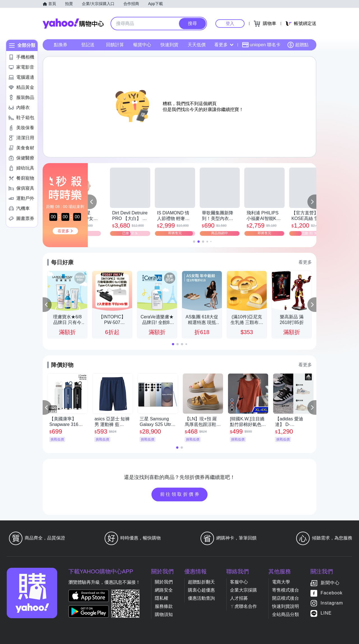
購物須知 (164, 614)
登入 (230, 23)
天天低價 (197, 45)
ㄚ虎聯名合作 (243, 606)
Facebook (332, 593)
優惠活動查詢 (201, 598)
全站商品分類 (286, 614)
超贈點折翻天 (201, 582)
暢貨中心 (142, 45)
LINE (326, 613)
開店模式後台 (286, 598)
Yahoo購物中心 (73, 24)
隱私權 (162, 598)
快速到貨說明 (286, 606)
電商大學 (281, 582)
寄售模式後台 (286, 590)
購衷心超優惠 (201, 590)
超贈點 (298, 45)
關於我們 (164, 582)
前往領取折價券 (180, 494)
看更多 (224, 45)
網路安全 (164, 590)
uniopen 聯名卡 (261, 45)
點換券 (61, 45)
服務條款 (164, 606)
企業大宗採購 (243, 590)
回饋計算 (115, 45)
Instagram (332, 603)
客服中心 (239, 582)
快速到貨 (169, 45)
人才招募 (239, 598)
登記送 (88, 45)
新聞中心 (330, 583)
